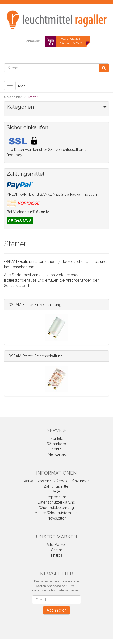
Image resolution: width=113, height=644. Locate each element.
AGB (56, 492)
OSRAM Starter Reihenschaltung (35, 356)
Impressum (56, 497)
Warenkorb (57, 444)
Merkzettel (57, 454)
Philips (57, 555)
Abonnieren (56, 610)
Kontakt (57, 438)
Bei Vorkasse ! (28, 212)
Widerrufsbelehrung (56, 508)
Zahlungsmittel (56, 486)
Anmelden (34, 41)
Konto (56, 449)
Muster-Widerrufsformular (56, 513)
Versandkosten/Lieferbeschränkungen (57, 481)
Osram (56, 550)
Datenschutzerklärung (56, 502)
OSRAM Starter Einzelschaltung (35, 305)
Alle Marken (57, 545)
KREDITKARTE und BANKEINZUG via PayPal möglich (52, 194)
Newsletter (56, 518)
